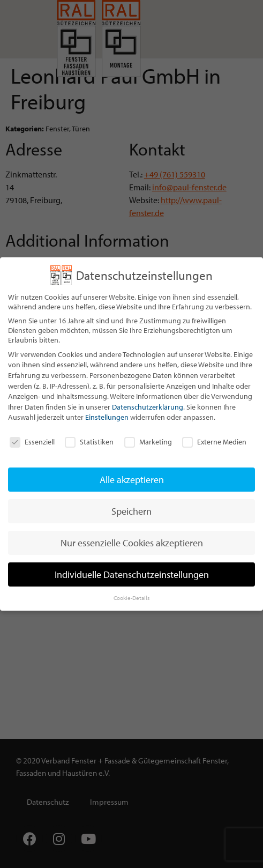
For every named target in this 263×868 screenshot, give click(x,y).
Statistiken (89, 442)
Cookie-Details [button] (131, 598)
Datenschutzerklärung (148, 407)
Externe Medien (214, 442)
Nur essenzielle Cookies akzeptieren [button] (132, 543)
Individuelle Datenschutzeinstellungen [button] (132, 574)
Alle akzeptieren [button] (132, 480)
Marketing (148, 442)
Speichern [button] (131, 511)
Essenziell (32, 442)
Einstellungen (107, 417)
